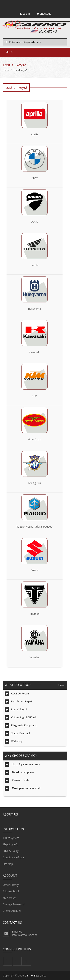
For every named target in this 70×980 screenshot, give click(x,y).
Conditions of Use (13, 857)
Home (6, 70)
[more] (61, 685)
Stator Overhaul (17, 734)
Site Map (8, 864)
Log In (25, 14)
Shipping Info (11, 844)
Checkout (43, 14)
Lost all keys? (16, 710)
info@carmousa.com (25, 935)
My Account (10, 898)
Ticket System (11, 838)
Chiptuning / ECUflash (21, 718)
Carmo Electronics (35, 975)
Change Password (14, 904)
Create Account (12, 911)
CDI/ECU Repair (17, 694)
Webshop (14, 742)
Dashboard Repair (19, 702)
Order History (11, 885)
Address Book (11, 891)
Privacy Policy (11, 851)
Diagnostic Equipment (21, 726)
